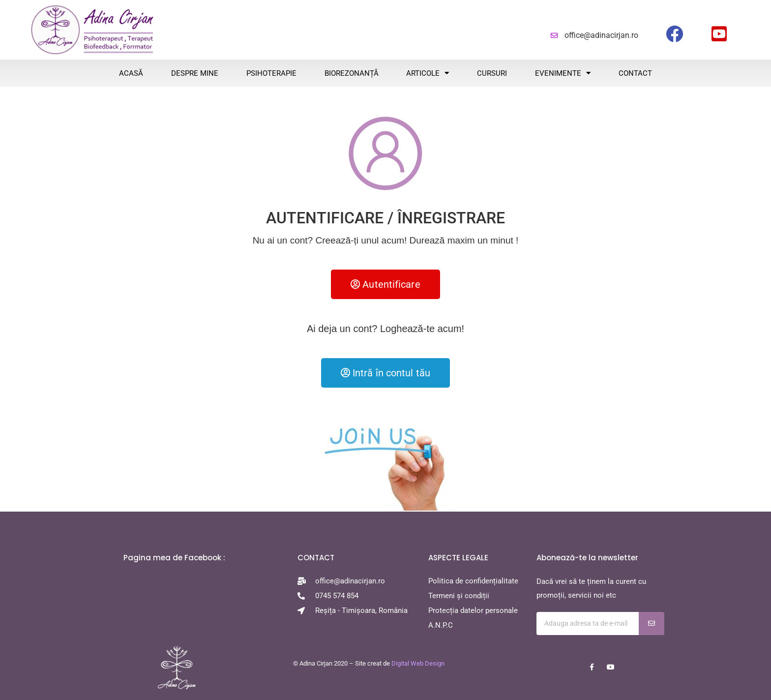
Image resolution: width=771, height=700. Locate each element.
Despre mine (195, 73)
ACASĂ (131, 73)
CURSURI (492, 73)
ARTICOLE (428, 73)
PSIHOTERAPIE (271, 73)
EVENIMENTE (563, 73)
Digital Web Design (418, 663)
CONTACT (635, 73)
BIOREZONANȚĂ (352, 73)
